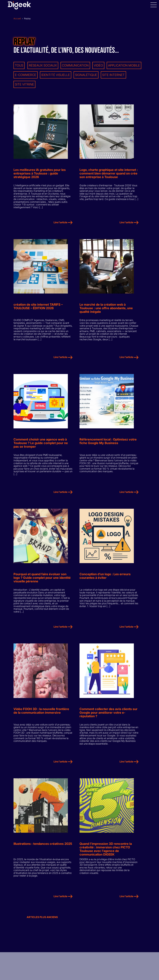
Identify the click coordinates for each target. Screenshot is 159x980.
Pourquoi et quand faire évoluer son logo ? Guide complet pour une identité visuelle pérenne (42, 581)
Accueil (17, 18)
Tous (19, 65)
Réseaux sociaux (43, 65)
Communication (75, 65)
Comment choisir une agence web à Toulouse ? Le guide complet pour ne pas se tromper (41, 445)
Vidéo (98, 65)
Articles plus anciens (42, 922)
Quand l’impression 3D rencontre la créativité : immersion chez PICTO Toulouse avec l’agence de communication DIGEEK (106, 854)
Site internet (113, 75)
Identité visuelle (56, 75)
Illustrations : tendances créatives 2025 (43, 848)
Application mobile (124, 65)
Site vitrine (24, 84)
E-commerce (26, 75)
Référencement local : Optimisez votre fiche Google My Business (108, 443)
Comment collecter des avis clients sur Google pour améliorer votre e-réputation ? (108, 716)
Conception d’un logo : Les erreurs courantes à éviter (105, 579)
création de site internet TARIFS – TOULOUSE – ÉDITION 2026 (38, 308)
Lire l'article (63, 223)
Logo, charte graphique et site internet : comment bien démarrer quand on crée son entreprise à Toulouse (109, 174)
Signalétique (86, 75)
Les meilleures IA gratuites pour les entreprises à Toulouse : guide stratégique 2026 (40, 174)
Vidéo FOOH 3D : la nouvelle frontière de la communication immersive (41, 714)
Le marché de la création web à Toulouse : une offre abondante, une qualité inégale (106, 310)
